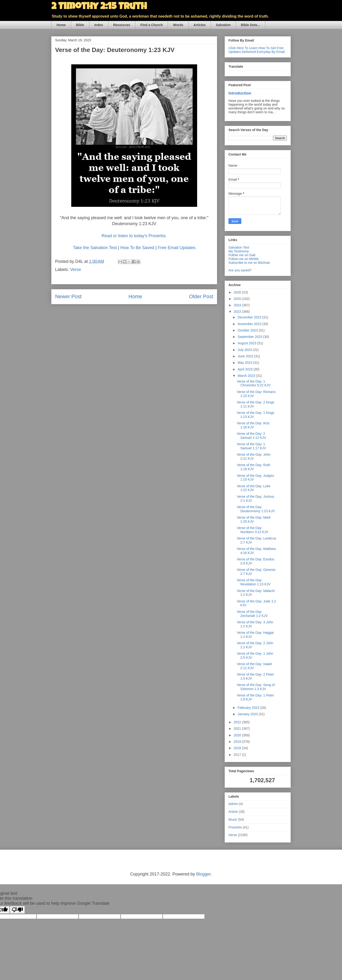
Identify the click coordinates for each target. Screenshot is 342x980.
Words (178, 25)
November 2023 (250, 324)
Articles (200, 25)
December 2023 (250, 317)
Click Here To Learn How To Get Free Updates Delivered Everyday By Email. (257, 50)
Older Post (201, 296)
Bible (80, 25)
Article (233, 812)
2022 (238, 722)
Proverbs (235, 827)
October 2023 (248, 330)
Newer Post (68, 296)
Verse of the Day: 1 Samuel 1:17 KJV (251, 446)
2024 (238, 305)
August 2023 (247, 343)
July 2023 (245, 350)
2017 (238, 755)
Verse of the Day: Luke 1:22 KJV (254, 488)
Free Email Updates (177, 248)
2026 (238, 292)
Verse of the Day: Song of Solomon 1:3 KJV (256, 687)
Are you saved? (240, 270)
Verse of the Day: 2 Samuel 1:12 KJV (251, 436)
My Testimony (239, 251)
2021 (238, 729)
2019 (238, 742)
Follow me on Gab (242, 255)
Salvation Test (239, 247)
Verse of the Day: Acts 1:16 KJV (253, 425)
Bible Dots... (250, 25)
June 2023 (246, 356)
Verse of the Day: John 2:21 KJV (254, 457)
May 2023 (245, 363)
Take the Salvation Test (95, 248)
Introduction (240, 93)
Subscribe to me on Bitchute (249, 263)
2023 (238, 312)
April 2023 (245, 369)
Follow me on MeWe (244, 259)
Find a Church (152, 25)
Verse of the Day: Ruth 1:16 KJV (254, 467)
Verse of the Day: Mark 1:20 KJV (254, 519)
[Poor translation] (17, 910)
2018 (238, 748)
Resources (122, 25)
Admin (233, 804)
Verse (76, 270)
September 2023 (250, 337)
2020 (238, 735)
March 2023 (247, 376)
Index (99, 25)
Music (233, 819)
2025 (238, 299)
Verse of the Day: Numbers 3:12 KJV (253, 530)
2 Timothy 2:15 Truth (99, 7)
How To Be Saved (137, 248)
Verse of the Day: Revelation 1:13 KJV (254, 582)
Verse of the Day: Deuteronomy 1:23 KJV (256, 509)
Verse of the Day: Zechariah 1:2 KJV (252, 614)
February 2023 (249, 708)
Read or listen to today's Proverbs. (134, 236)
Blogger (203, 874)
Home (61, 25)
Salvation (223, 25)
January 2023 (248, 714)
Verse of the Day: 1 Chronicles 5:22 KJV (254, 383)
